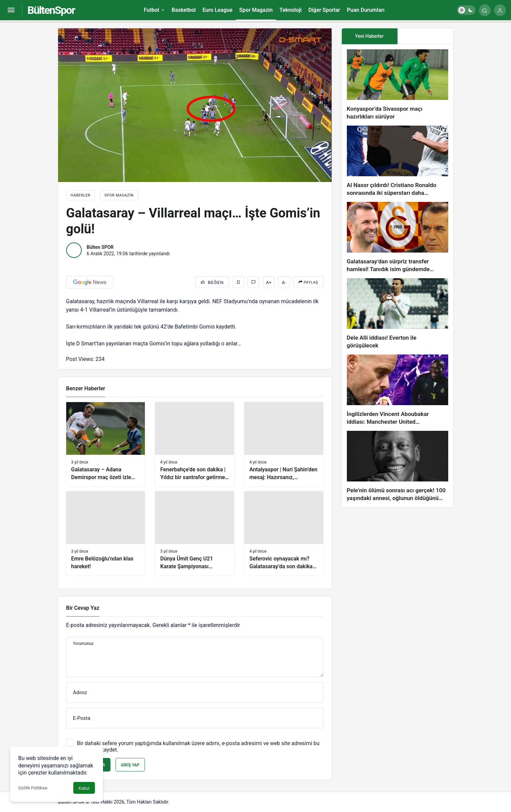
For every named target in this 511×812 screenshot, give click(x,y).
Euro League (217, 10)
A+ (269, 282)
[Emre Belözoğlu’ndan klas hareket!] (106, 533)
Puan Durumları (366, 10)
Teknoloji (290, 10)
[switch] (466, 10)
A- (284, 282)
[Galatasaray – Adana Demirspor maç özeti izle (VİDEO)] (106, 444)
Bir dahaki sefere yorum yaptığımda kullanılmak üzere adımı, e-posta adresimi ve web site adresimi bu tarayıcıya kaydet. (198, 746)
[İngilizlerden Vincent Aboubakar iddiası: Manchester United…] (398, 390)
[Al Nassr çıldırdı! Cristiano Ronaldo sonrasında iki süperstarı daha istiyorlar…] (398, 161)
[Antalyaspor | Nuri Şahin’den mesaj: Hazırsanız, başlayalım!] (284, 444)
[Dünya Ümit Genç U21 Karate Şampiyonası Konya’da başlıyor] (195, 533)
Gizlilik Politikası (33, 788)
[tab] (425, 36)
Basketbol (184, 10)
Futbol (151, 10)
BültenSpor (51, 10)
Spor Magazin (256, 10)
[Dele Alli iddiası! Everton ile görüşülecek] (398, 314)
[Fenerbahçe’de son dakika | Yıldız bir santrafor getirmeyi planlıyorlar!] (195, 444)
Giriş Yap (130, 765)
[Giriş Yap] (500, 10)
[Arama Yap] (485, 10)
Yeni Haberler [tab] (369, 36)
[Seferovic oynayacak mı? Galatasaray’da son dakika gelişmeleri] (284, 533)
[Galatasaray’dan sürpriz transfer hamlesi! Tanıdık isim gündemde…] (398, 238)
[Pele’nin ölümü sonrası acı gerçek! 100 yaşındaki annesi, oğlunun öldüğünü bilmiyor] (398, 466)
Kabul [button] (84, 788)
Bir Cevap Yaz (83, 608)
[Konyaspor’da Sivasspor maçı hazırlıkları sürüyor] (398, 85)
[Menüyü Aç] (11, 10)
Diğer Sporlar (324, 10)
